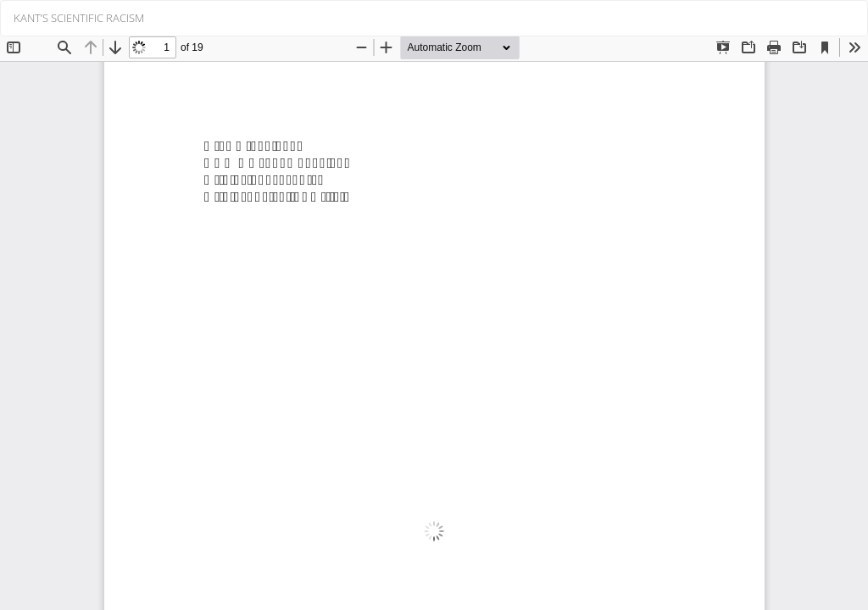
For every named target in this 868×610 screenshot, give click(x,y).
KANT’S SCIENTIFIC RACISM (79, 18)
